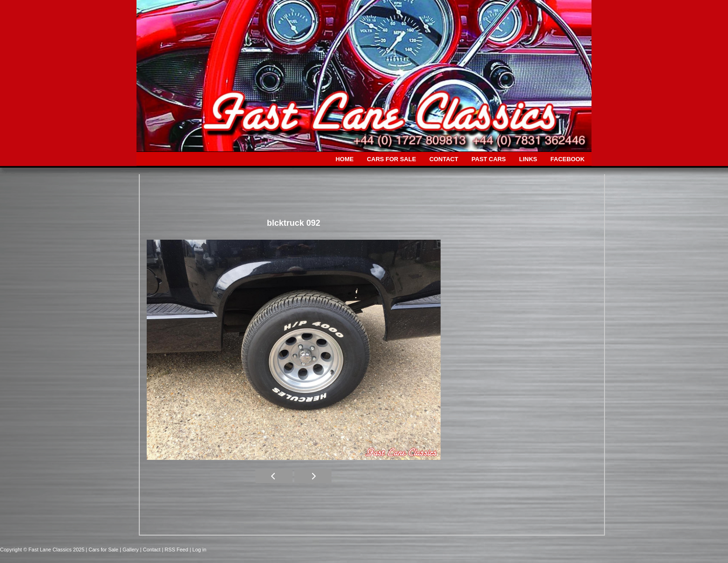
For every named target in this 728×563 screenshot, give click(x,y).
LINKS (528, 159)
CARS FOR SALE (391, 159)
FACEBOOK (568, 159)
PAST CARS (489, 159)
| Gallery (130, 550)
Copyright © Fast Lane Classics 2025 (43, 550)
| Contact (151, 550)
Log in (199, 550)
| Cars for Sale (103, 550)
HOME (345, 159)
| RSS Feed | (177, 550)
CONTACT (444, 159)
